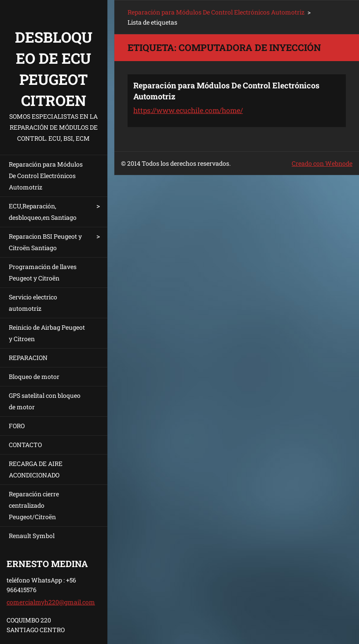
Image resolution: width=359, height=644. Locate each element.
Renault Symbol (32, 536)
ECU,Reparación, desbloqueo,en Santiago (43, 212)
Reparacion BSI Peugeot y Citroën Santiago (45, 242)
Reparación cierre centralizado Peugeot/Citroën (34, 505)
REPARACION (28, 358)
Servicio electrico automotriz (33, 303)
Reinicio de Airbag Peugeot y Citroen (47, 333)
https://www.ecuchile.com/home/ (188, 110)
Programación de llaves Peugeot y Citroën (43, 272)
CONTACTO (25, 445)
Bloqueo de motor (34, 377)
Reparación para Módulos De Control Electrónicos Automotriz (46, 176)
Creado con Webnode (322, 163)
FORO (17, 426)
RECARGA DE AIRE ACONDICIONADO (36, 469)
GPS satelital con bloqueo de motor (45, 401)
